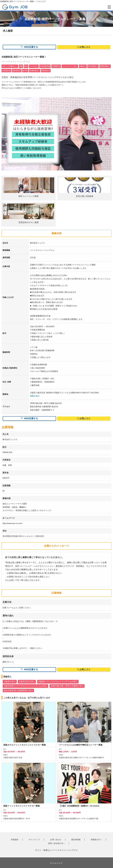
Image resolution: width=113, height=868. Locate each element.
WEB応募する (29, 47)
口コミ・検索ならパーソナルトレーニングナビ (57, 850)
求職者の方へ (96, 840)
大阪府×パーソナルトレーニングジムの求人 (58, 682)
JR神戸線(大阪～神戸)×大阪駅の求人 (67, 686)
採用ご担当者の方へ (56, 844)
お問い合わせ (56, 840)
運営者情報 (76, 840)
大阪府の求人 (10, 682)
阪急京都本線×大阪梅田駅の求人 (18, 690)
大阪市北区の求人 (27, 682)
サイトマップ (34, 840)
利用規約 (15, 840)
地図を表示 (35, 396)
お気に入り (84, 47)
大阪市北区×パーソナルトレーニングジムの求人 (25, 686)
